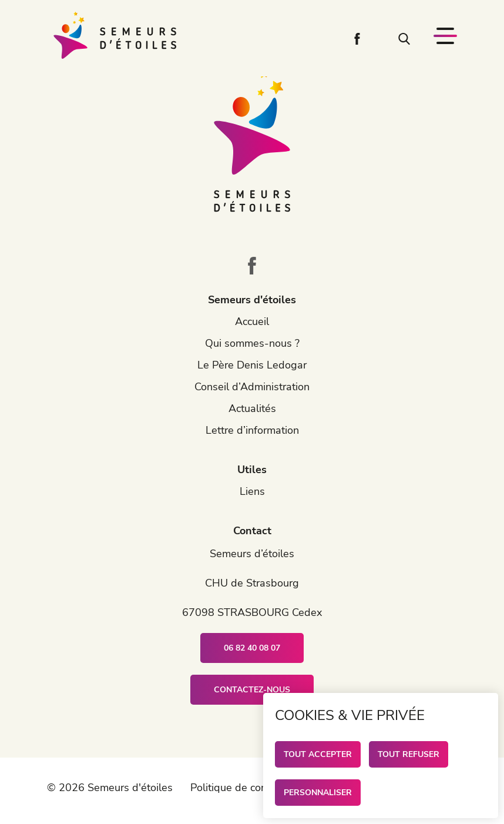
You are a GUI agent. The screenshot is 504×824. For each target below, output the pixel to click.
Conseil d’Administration (252, 387)
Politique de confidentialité (254, 788)
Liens (252, 491)
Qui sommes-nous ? (252, 343)
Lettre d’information (252, 430)
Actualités (252, 408)
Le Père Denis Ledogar (252, 365)
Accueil (252, 321)
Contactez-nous (252, 690)
